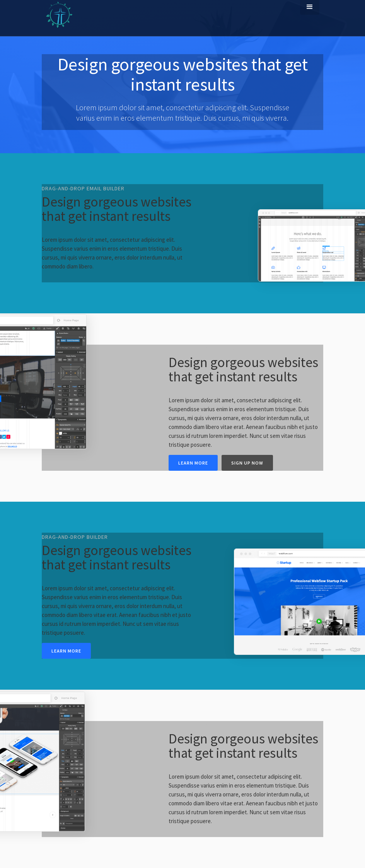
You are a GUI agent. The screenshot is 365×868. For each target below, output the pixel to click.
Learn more (193, 463)
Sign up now (247, 463)
